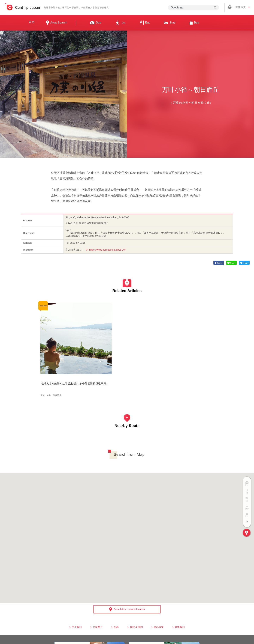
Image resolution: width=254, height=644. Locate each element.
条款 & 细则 (136, 592)
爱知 (43, 358)
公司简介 (98, 592)
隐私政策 (159, 592)
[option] (64, 94)
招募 (116, 592)
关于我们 (77, 592)
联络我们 (180, 592)
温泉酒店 (58, 358)
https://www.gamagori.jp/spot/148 (107, 250)
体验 (50, 358)
